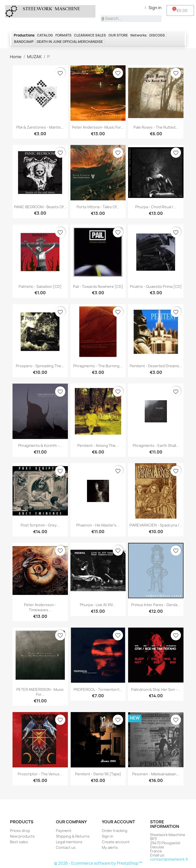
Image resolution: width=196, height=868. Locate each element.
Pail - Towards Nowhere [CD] (98, 286)
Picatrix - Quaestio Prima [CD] (156, 286)
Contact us (66, 847)
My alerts (110, 847)
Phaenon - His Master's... (98, 525)
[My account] (153, 8)
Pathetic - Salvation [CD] (40, 286)
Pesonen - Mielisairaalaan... (156, 774)
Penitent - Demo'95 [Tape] (98, 774)
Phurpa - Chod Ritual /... (156, 207)
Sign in (108, 836)
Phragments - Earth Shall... (156, 445)
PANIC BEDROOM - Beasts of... (40, 207)
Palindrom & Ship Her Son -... (156, 689)
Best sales (19, 842)
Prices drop (20, 831)
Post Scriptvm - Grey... (40, 525)
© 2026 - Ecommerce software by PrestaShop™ (98, 863)
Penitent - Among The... (98, 445)
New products (22, 836)
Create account (116, 842)
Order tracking (115, 831)
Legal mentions (69, 842)
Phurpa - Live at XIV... (98, 605)
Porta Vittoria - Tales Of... (98, 207)
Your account (118, 822)
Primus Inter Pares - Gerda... (156, 605)
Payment (64, 831)
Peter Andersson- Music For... (98, 127)
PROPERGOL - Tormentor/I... (98, 689)
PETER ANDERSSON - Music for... (40, 692)
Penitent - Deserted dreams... (156, 366)
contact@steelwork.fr (169, 859)
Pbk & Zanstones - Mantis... (40, 127)
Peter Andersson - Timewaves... (40, 607)
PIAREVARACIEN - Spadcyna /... (156, 525)
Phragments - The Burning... (98, 366)
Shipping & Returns (73, 836)
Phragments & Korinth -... (40, 445)
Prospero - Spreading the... (40, 366)
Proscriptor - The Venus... (40, 774)
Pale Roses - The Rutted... (156, 127)
